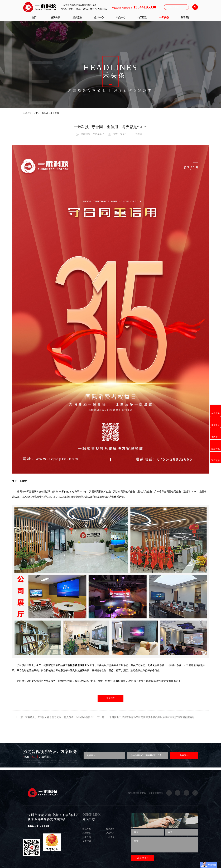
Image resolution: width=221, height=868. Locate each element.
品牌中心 (99, 18)
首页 (34, 18)
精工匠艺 (142, 18)
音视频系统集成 (74, 665)
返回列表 (110, 698)
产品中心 (121, 18)
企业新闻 (55, 113)
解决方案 (56, 18)
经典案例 (77, 18)
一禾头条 (164, 18)
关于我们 (186, 18)
